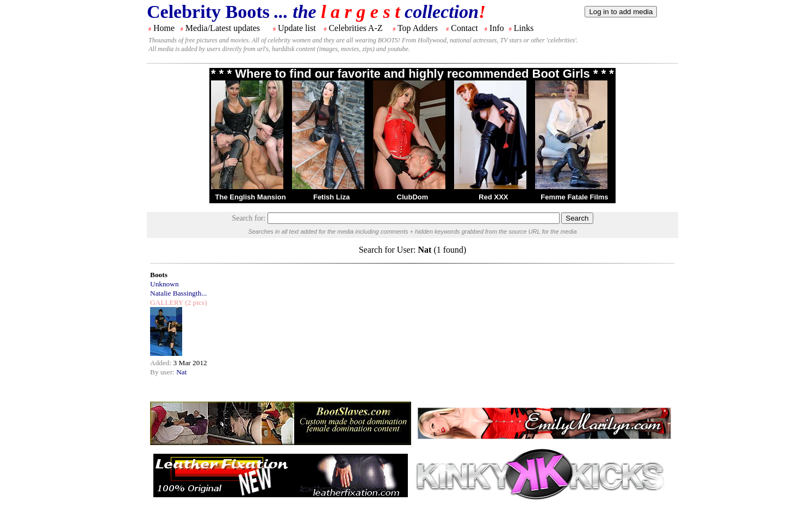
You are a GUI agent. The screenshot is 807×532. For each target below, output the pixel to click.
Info (497, 28)
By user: (163, 372)
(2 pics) (195, 302)
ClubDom (413, 197)
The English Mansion (251, 197)
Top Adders (418, 28)
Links (524, 28)
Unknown (164, 284)
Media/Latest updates (223, 28)
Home (164, 28)
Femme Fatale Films (574, 197)
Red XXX (493, 197)
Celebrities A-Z (355, 28)
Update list (297, 28)
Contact (464, 28)
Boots (159, 275)
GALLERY (167, 302)
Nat (181, 372)
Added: (162, 363)
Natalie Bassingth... (178, 293)
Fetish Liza (331, 197)
